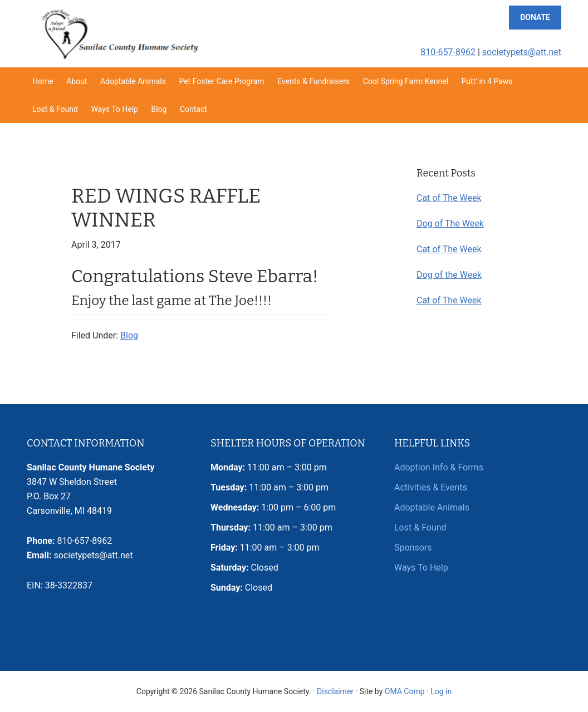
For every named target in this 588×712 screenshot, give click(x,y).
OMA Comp (405, 691)
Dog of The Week (450, 224)
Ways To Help (421, 568)
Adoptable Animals (432, 507)
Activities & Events (431, 487)
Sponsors (413, 547)
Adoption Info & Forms (439, 467)
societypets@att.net (522, 52)
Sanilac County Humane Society (119, 34)
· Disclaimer (333, 691)
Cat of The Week (449, 198)
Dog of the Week (449, 275)
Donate (535, 17)
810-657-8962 (448, 52)
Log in (441, 691)
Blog (129, 335)
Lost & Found (420, 527)
